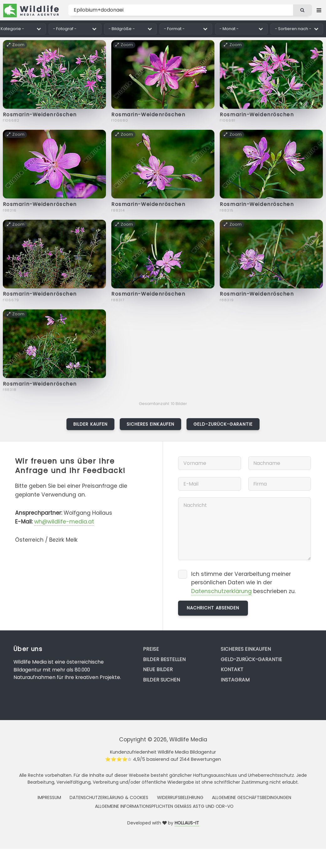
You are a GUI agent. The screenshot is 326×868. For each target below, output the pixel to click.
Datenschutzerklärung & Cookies (109, 797)
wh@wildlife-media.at (64, 522)
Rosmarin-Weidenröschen (40, 115)
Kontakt (232, 669)
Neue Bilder (158, 669)
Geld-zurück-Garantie (223, 424)
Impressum (49, 797)
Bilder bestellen (164, 659)
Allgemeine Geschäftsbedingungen (252, 797)
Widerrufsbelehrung (180, 797)
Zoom (16, 45)
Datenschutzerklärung (221, 591)
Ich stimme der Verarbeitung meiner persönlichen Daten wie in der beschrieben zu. (243, 583)
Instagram (235, 680)
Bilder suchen (161, 680)
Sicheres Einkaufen (150, 424)
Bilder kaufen (90, 424)
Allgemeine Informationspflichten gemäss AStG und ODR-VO (164, 806)
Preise (151, 649)
